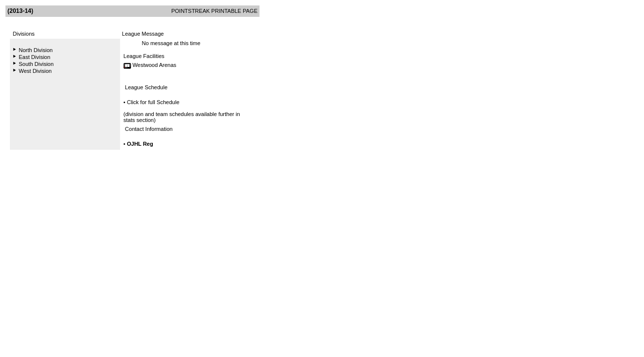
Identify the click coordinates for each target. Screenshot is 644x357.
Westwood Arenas (154, 65)
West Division (35, 71)
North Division (36, 50)
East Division (35, 57)
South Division (36, 64)
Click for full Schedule (153, 102)
